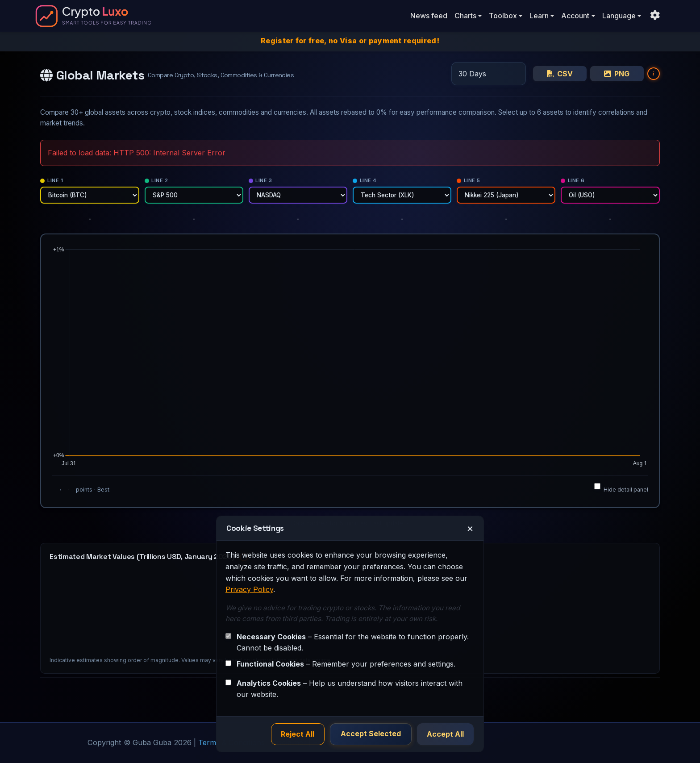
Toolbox (503, 16)
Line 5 (469, 180)
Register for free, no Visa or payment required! (350, 41)
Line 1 (52, 180)
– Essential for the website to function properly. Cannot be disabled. (353, 642)
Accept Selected (371, 734)
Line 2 (156, 180)
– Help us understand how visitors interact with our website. (350, 688)
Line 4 (365, 180)
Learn (539, 16)
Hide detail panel (621, 488)
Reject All (299, 734)
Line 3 (260, 180)
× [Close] (470, 528)
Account (575, 16)
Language (619, 16)
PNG (617, 74)
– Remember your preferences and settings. (346, 663)
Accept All (445, 734)
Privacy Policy (249, 589)
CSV (560, 74)
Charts (465, 16)
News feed (429, 16)
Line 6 (573, 180)
